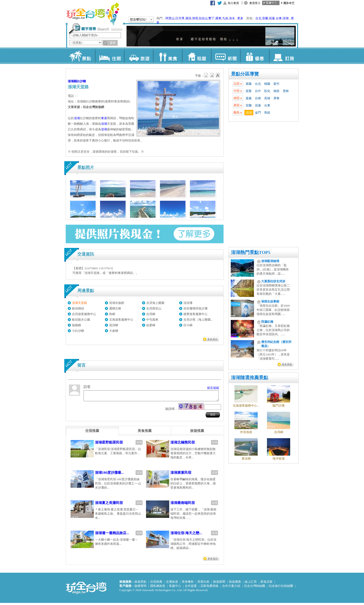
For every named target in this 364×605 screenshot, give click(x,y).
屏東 (276, 98)
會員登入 (255, 3)
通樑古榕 (115, 308)
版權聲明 (140, 588)
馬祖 (267, 113)
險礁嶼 (76, 325)
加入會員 (233, 3)
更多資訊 (212, 339)
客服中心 (175, 588)
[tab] (92, 433)
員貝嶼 (114, 325)
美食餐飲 (188, 584)
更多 (240, 18)
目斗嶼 (188, 325)
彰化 (267, 91)
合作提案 (191, 588)
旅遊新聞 (219, 584)
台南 (258, 98)
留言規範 (213, 388)
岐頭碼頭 (78, 308)
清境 (195, 18)
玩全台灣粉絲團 (255, 588)
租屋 (197, 56)
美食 (167, 56)
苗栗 (249, 91)
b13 (212, 75)
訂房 (284, 56)
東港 (104, 118)
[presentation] (92, 433)
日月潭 (180, 18)
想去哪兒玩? (138, 19)
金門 (258, 113)
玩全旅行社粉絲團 (281, 588)
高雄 (267, 98)
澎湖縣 (72, 81)
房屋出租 (203, 584)
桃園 (267, 84)
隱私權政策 (158, 588)
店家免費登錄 (209, 588)
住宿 (109, 56)
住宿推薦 (156, 584)
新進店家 (266, 584)
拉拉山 (203, 18)
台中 (258, 91)
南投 (276, 91)
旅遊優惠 (235, 584)
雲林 (286, 91)
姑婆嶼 (151, 325)
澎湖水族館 (117, 303)
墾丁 (211, 18)
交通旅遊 (172, 584)
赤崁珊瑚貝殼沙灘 (195, 308)
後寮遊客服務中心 (195, 314)
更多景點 (287, 364)
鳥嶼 (112, 314)
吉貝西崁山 (154, 308)
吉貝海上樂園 (155, 303)
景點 (80, 56)
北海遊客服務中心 (121, 320)
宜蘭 (265, 18)
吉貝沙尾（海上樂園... (198, 320)
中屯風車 (152, 320)
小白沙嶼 (78, 331)
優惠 (255, 56)
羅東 (218, 18)
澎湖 (286, 18)
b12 (206, 75)
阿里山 (170, 18)
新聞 (226, 56)
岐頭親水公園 (81, 320)
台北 (258, 18)
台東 (279, 18)
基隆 (249, 84)
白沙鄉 (81, 81)
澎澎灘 (188, 303)
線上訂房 (251, 584)
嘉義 (249, 98)
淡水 (232, 18)
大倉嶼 (114, 331)
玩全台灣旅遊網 (93, 14)
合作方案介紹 (231, 588)
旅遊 (138, 56)
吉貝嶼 (151, 314)
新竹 (276, 84)
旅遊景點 (140, 584)
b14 (218, 75)
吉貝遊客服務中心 (84, 314)
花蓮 (272, 18)
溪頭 (188, 18)
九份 (225, 18)
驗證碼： (172, 411)
